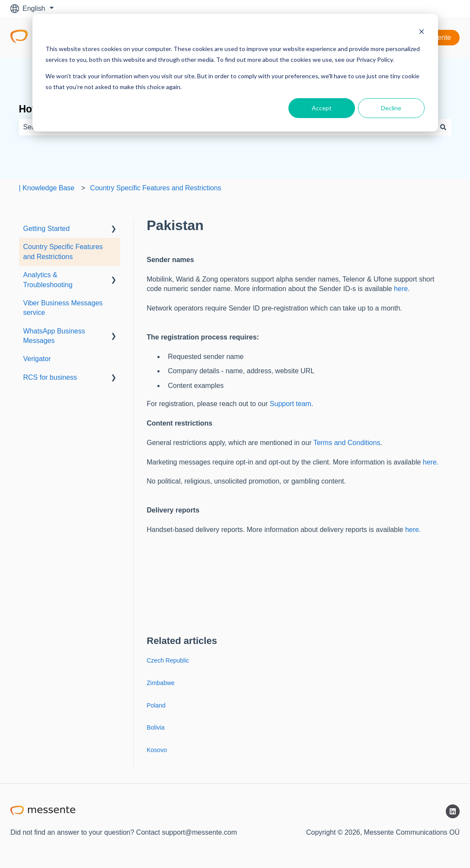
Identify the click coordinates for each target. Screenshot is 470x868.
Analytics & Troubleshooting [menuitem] (48, 280)
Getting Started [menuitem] (47, 229)
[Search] (443, 127)
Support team (291, 404)
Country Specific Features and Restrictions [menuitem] (63, 251)
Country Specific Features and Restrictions (155, 188)
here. (431, 462)
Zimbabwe (161, 683)
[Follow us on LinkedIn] (453, 811)
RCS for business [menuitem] (50, 377)
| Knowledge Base (47, 188)
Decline (391, 108)
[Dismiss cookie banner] (422, 33)
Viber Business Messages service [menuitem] (63, 308)
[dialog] (235, 73)
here (401, 289)
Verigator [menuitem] (37, 359)
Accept (322, 108)
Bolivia (155, 727)
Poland (156, 705)
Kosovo (157, 750)
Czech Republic (168, 660)
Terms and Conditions (347, 443)
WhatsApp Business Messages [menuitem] (54, 336)
